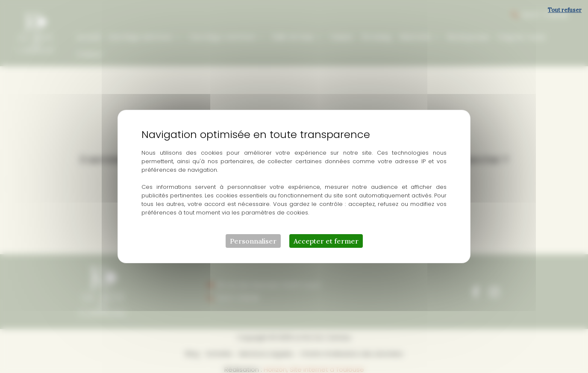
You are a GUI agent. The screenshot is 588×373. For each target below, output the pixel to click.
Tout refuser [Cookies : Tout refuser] (565, 10)
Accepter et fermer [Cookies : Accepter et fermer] (326, 241)
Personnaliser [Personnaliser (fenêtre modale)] (253, 241)
